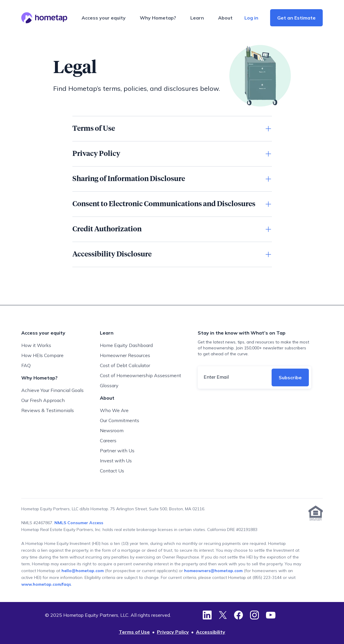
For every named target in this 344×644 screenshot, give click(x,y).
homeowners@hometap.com (213, 571)
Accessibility (211, 632)
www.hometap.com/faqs (46, 584)
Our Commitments (120, 420)
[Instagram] (254, 615)
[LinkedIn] (207, 615)
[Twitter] (223, 615)
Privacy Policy (173, 632)
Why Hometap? (158, 18)
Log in (251, 18)
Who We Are (114, 410)
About (225, 18)
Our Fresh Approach (43, 400)
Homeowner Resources (125, 355)
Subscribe (290, 377)
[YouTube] (271, 615)
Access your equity (104, 18)
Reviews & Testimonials (48, 410)
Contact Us (112, 471)
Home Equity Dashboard (126, 345)
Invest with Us (116, 461)
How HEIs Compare (42, 355)
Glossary (109, 385)
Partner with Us (117, 451)
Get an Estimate (296, 18)
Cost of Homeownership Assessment (141, 375)
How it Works (36, 345)
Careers (108, 440)
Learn (197, 18)
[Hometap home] (44, 18)
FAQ (26, 365)
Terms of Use (134, 632)
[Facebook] (238, 615)
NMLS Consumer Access (79, 523)
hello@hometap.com (83, 571)
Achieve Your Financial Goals (52, 390)
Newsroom (112, 430)
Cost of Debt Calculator (125, 365)
